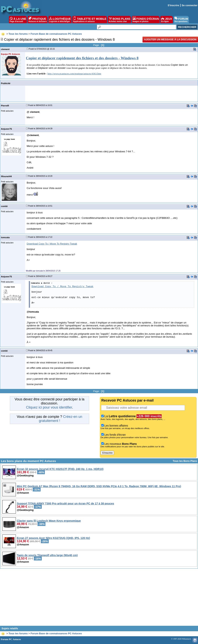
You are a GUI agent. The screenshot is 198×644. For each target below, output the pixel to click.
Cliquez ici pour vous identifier (49, 407)
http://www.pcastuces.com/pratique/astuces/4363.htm (74, 74)
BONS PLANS (119, 20)
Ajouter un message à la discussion (170, 39)
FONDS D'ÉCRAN (146, 20)
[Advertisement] (99, 599)
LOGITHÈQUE (60, 20)
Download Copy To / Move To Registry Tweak (52, 244)
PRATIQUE (38, 20)
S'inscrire (173, 5)
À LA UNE (18, 20)
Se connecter (189, 5)
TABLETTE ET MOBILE (90, 20)
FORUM (181, 20)
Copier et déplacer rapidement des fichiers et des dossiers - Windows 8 (82, 58)
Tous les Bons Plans (185, 461)
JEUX (166, 20)
